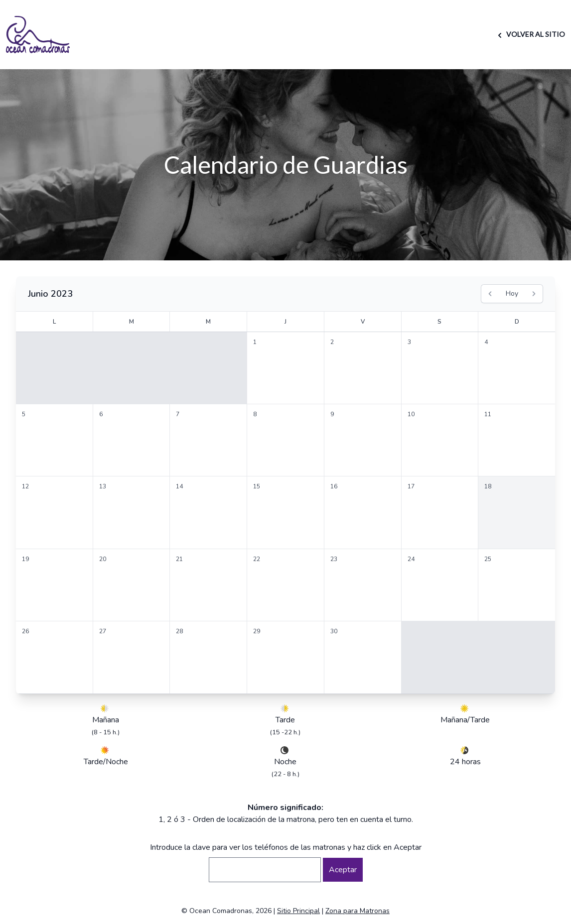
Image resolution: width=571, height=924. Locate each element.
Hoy (512, 293)
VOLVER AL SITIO (530, 34)
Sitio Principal (298, 911)
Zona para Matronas (357, 911)
